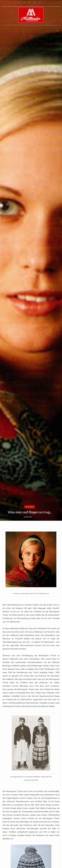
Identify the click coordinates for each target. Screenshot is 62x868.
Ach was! (30, 507)
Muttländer (28, 517)
